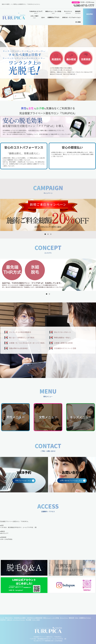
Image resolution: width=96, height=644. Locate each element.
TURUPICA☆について (36, 12)
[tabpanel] (48, 215)
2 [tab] (48, 234)
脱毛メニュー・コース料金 (53, 12)
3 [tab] (51, 234)
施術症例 (78, 12)
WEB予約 (90, 14)
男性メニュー (16, 417)
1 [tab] (45, 234)
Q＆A (43, 17)
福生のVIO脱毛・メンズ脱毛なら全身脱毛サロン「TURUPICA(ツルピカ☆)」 (14, 17)
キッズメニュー (81, 417)
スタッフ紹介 (34, 17)
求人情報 (78, 22)
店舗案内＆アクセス (53, 17)
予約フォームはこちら (23, 481)
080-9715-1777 (85, 5)
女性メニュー (48, 417)
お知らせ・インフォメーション (71, 17)
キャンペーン (68, 12)
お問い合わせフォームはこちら (71, 481)
